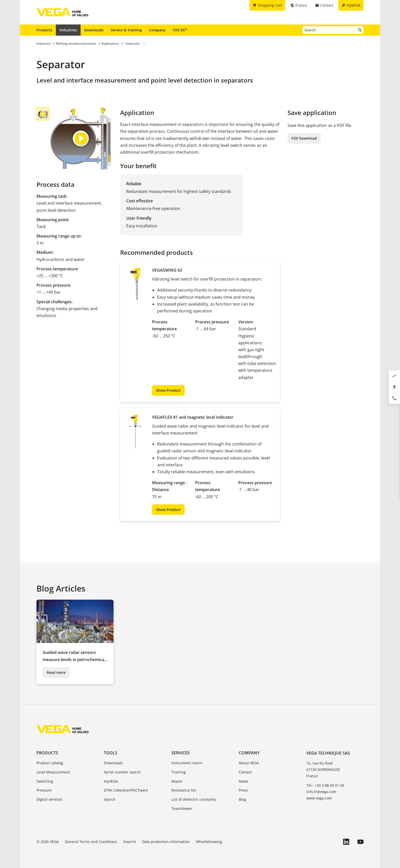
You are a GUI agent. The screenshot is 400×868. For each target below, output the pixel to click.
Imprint (130, 842)
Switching (45, 781)
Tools (111, 753)
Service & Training (126, 30)
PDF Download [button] (304, 138)
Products (44, 30)
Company (157, 30)
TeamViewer (182, 808)
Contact (245, 772)
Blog (242, 799)
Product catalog (50, 763)
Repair (177, 781)
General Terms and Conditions (91, 842)
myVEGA (111, 781)
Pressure (44, 790)
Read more (56, 672)
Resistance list (184, 790)
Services (180, 753)
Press (243, 790)
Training (179, 772)
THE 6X (180, 30)
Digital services (49, 799)
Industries (68, 30)
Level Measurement (53, 772)
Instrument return (187, 763)
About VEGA (249, 763)
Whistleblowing (209, 842)
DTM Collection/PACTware (126, 790)
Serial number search (122, 772)
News (243, 781)
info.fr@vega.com (321, 792)
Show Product (168, 390)
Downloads (94, 30)
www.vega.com (319, 798)
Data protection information (166, 842)
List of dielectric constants (194, 799)
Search (110, 799)
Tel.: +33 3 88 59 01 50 (325, 785)
